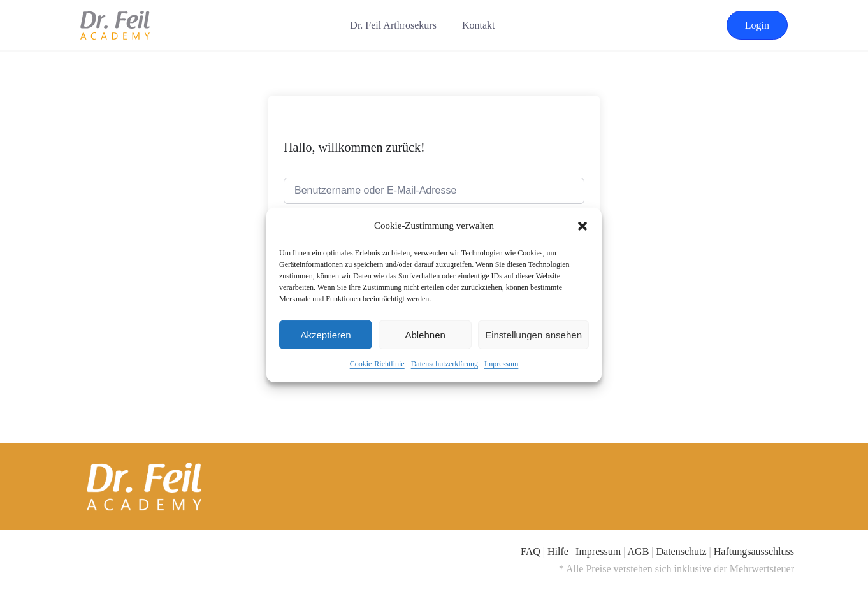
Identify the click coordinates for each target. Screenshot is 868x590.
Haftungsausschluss (754, 551)
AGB (639, 551)
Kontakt (479, 25)
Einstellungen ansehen (533, 335)
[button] (582, 226)
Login (757, 25)
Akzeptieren (325, 335)
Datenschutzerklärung (445, 364)
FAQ (531, 551)
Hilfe (558, 551)
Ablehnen (425, 335)
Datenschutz (682, 551)
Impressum (501, 364)
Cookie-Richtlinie (377, 364)
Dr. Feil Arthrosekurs (393, 25)
